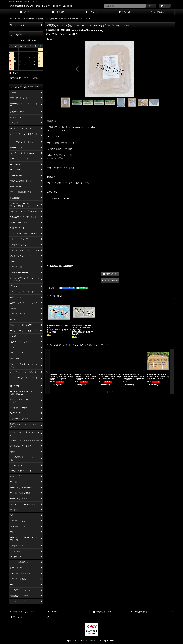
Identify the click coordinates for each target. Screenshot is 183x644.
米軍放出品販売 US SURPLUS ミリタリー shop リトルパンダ (41, 6)
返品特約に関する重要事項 (60, 266)
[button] (78, 69)
